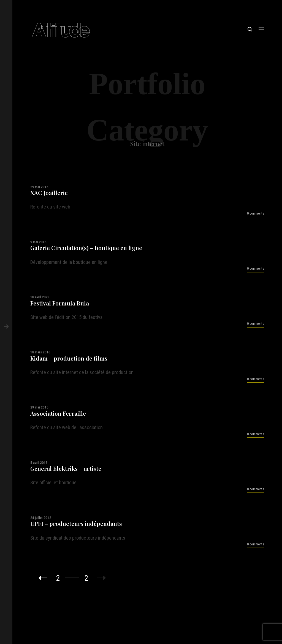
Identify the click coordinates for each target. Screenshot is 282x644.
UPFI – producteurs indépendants (76, 523)
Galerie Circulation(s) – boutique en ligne (86, 248)
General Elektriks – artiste (66, 468)
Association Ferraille (58, 413)
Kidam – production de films (69, 358)
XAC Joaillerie (49, 193)
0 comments (256, 213)
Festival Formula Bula (60, 303)
